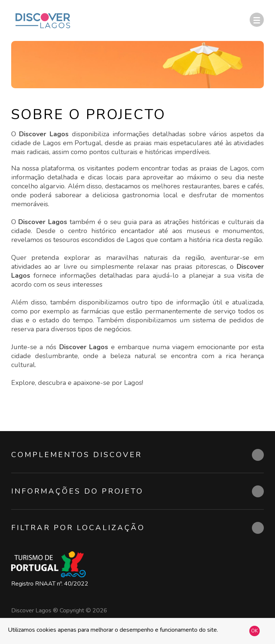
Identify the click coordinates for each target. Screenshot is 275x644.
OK (255, 631)
